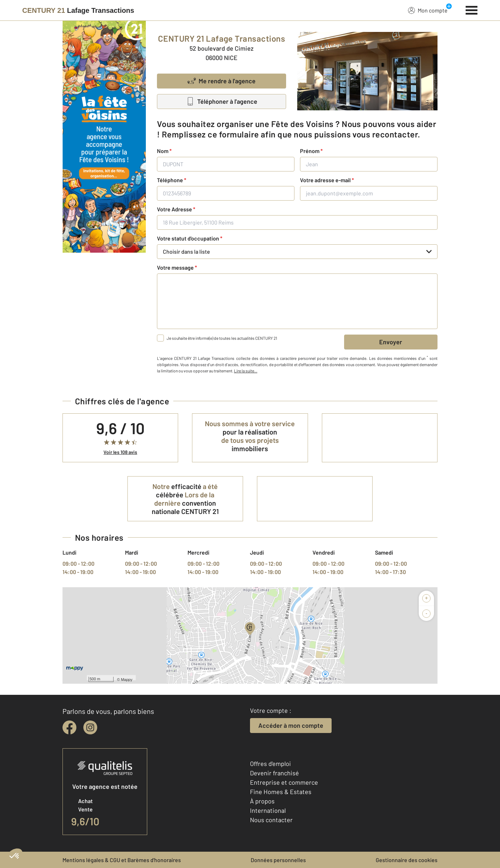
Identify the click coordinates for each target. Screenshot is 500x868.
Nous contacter (271, 820)
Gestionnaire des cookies (407, 860)
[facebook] (69, 727)
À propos (262, 801)
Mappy (127, 680)
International (268, 810)
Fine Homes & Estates (281, 792)
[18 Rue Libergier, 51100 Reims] (297, 222)
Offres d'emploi (270, 764)
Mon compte (428, 10)
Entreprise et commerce (284, 782)
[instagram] (90, 727)
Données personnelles (278, 860)
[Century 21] (78, 10)
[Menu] (472, 9)
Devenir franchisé (274, 773)
